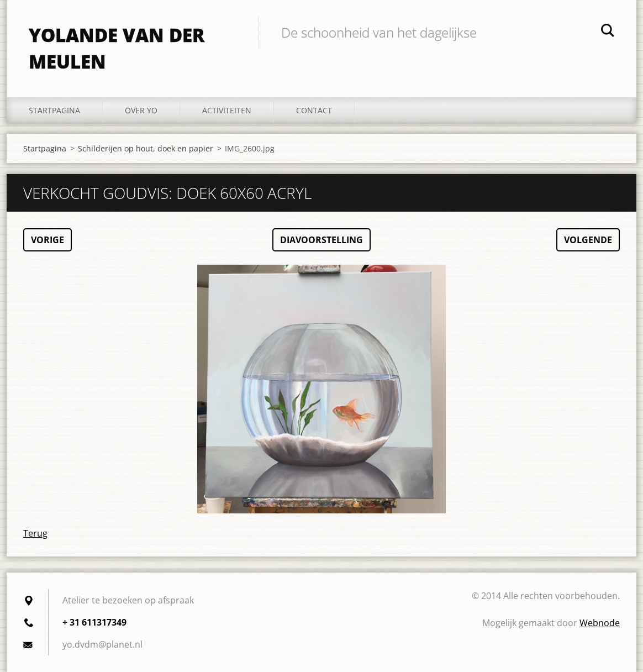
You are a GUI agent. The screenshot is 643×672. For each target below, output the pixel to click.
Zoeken (608, 32)
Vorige (48, 240)
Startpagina (54, 110)
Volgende (588, 240)
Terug (35, 533)
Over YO (141, 110)
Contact (314, 110)
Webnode (600, 623)
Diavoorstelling (321, 240)
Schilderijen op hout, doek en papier (146, 148)
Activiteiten (227, 110)
